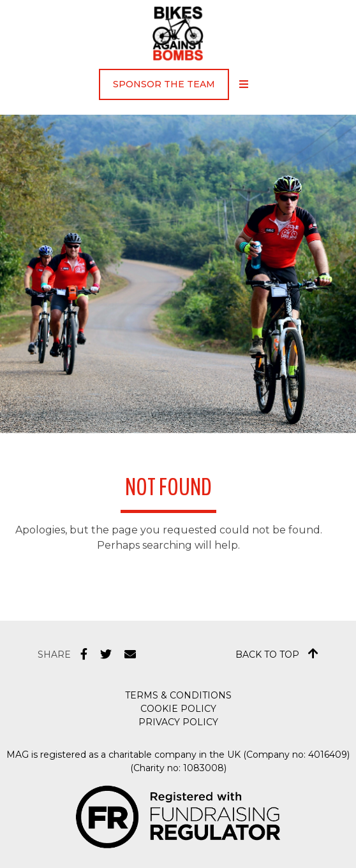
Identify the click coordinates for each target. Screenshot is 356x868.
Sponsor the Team (164, 84)
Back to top (277, 654)
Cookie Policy (178, 709)
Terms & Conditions (178, 695)
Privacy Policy (178, 722)
